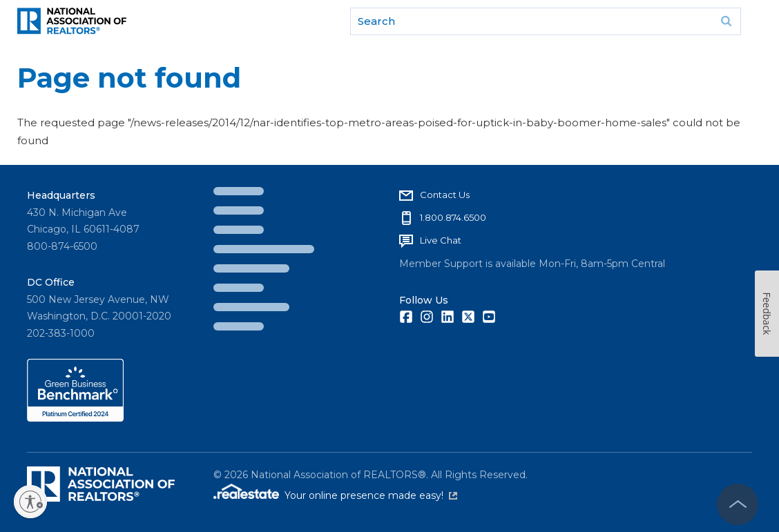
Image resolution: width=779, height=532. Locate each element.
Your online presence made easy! (371, 495)
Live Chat (441, 240)
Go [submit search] (726, 21)
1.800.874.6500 (453, 217)
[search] (546, 21)
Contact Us (445, 195)
